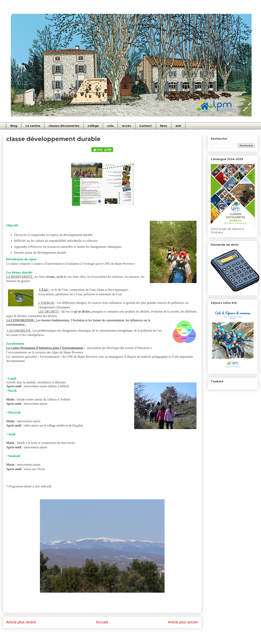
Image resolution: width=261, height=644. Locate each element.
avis (178, 126)
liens (164, 126)
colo (110, 126)
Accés (127, 126)
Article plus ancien (183, 622)
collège (93, 126)
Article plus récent (21, 622)
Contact (146, 126)
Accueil (102, 622)
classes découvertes (64, 126)
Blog (14, 126)
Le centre (33, 126)
